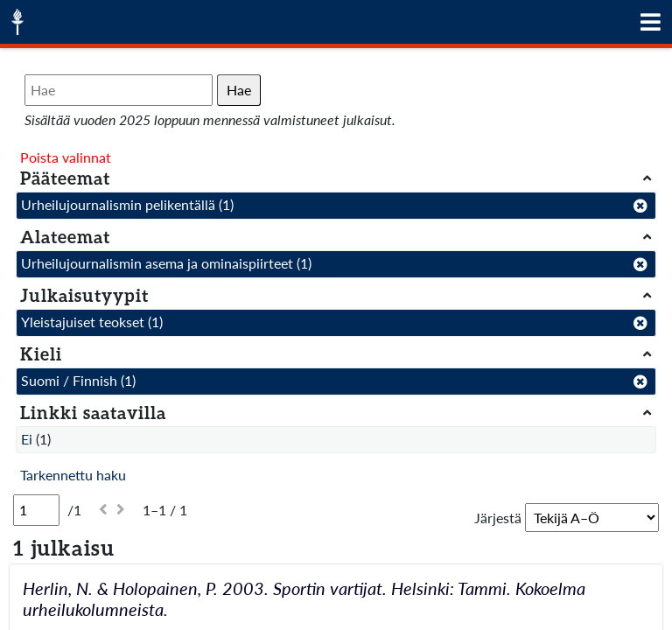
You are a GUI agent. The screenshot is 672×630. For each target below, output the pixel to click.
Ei (27, 439)
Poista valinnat (66, 157)
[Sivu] (36, 510)
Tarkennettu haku (73, 475)
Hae (239, 90)
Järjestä (498, 518)
